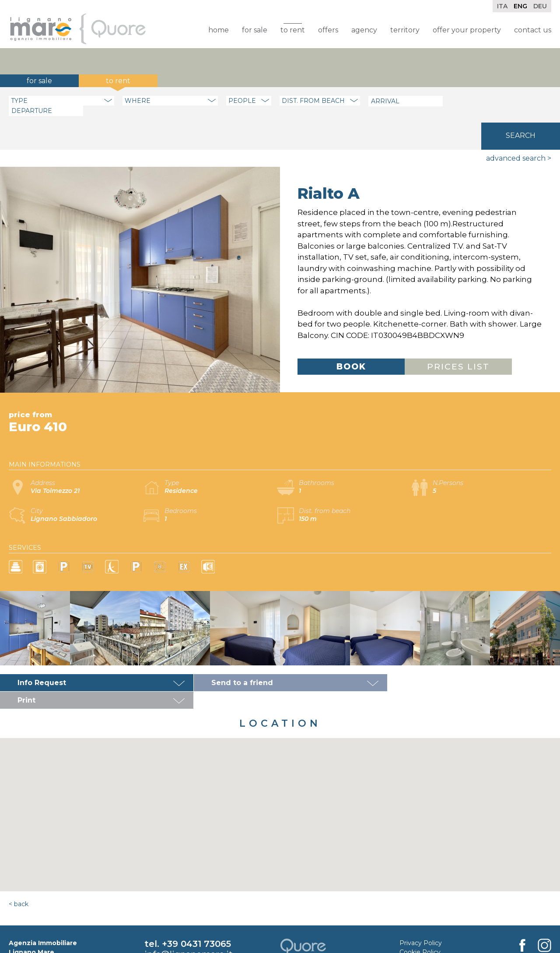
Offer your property (467, 30)
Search (521, 100)
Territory (405, 30)
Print (400, 656)
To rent (293, 30)
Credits (410, 917)
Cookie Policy (420, 907)
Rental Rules (419, 926)
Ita (502, 6)
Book (351, 339)
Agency (364, 30)
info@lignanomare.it (189, 910)
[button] (280, 762)
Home (219, 30)
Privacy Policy (421, 898)
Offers (328, 30)
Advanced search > (519, 131)
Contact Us (533, 30)
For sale (255, 30)
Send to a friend (235, 656)
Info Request (42, 656)
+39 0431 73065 (196, 899)
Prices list (458, 339)
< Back (19, 859)
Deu (540, 6)
